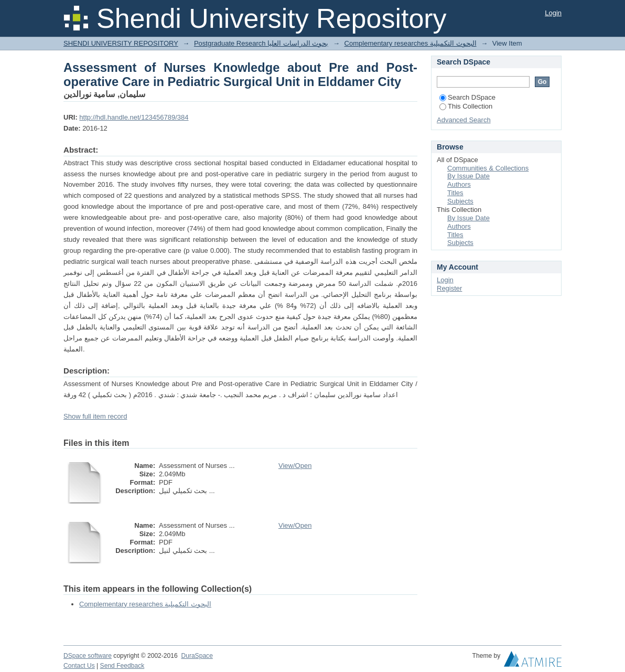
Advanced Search (464, 120)
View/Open (295, 466)
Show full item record (95, 416)
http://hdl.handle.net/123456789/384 (134, 117)
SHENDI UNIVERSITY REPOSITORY (121, 43)
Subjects (460, 201)
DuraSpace (197, 656)
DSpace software (88, 656)
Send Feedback (122, 666)
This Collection (466, 106)
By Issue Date (468, 176)
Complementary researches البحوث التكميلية (411, 43)
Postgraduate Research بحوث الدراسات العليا (261, 43)
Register (449, 288)
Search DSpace (467, 97)
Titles (455, 193)
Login (553, 13)
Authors (459, 184)
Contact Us (79, 666)
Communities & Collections (488, 168)
